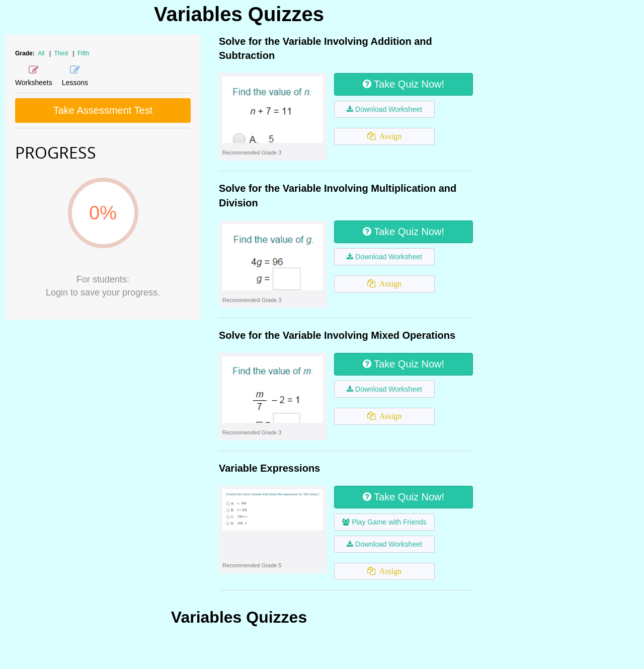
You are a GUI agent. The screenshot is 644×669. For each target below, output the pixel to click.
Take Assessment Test (103, 110)
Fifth (83, 53)
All (41, 53)
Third (62, 53)
